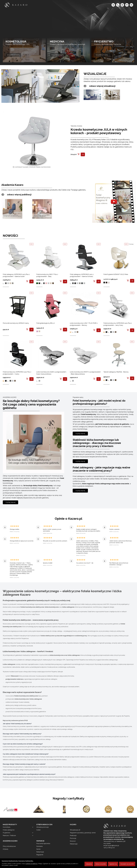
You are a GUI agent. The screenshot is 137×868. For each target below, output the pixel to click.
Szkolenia (39, 846)
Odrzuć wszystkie (101, 864)
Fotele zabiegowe (9, 830)
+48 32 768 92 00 (109, 848)
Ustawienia (89, 864)
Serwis (38, 849)
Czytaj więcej (10, 502)
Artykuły (6, 849)
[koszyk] (113, 5)
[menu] (131, 5)
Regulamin (40, 855)
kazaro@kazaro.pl (113, 846)
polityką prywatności (32, 864)
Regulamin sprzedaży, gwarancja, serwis (83, 833)
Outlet (38, 830)
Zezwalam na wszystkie (127, 864)
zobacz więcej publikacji (16, 195)
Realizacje (73, 835)
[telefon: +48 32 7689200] (118, 5)
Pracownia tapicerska (43, 844)
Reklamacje (40, 852)
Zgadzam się (113, 864)
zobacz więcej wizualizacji (100, 86)
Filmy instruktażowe (9, 846)
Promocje (73, 838)
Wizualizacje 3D (75, 830)
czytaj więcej (80, 434)
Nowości (73, 841)
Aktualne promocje (42, 827)
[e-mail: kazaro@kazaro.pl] (122, 5)
